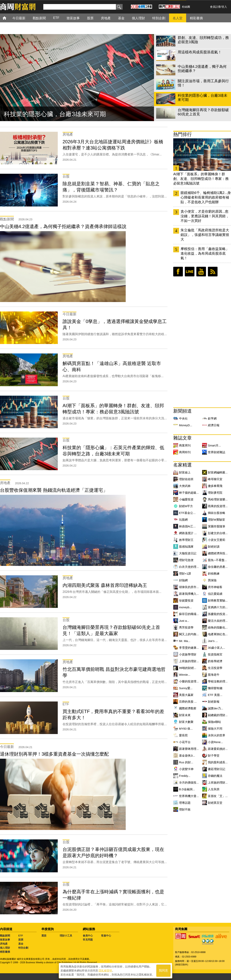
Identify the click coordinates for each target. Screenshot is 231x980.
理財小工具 (66, 936)
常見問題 (88, 940)
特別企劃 (23, 948)
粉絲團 (186, 7)
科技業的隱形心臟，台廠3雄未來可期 (55, 114)
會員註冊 (215, 7)
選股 (44, 936)
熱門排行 (182, 134)
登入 (224, 7)
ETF (21, 936)
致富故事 (5, 940)
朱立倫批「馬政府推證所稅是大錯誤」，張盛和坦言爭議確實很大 (205, 235)
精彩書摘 (5, 952)
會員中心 (88, 936)
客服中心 (106, 936)
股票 (21, 940)
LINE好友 (190, 272)
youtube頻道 (201, 272)
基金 (21, 944)
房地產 (4, 944)
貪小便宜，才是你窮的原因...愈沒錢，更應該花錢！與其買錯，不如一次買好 (205, 216)
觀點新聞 (5, 936)
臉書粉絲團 (178, 272)
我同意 (163, 971)
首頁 (8, 18)
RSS (213, 272)
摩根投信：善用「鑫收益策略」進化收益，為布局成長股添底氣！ (205, 253)
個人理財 (5, 948)
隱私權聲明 (105, 971)
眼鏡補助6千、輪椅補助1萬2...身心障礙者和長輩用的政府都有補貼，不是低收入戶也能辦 (206, 197)
